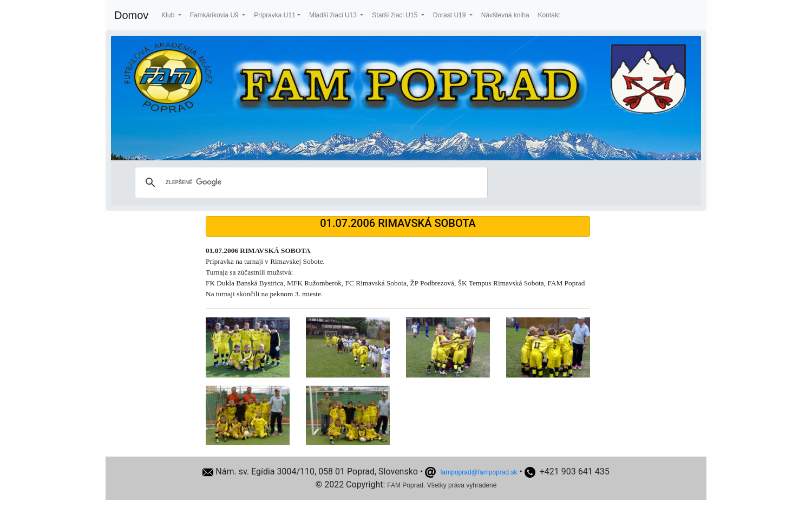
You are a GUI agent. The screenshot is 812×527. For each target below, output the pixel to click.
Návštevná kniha (505, 15)
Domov (131, 15)
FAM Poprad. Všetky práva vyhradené (442, 485)
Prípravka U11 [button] (275, 15)
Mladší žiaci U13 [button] (334, 15)
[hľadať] (310, 183)
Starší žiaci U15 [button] (395, 15)
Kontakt (549, 15)
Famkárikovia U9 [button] (215, 15)
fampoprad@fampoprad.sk (479, 472)
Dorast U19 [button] (450, 15)
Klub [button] (169, 15)
